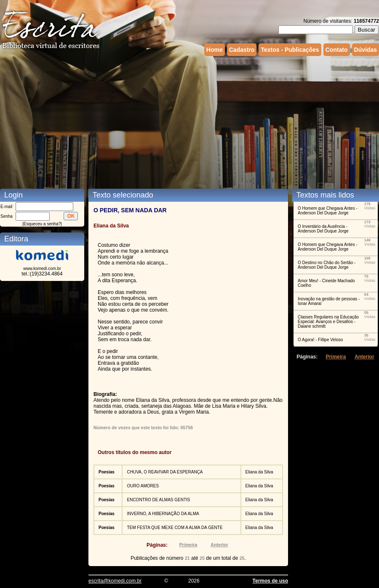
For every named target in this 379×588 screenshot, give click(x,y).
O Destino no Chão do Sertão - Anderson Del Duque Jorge (327, 265)
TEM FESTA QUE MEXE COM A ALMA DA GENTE (175, 528)
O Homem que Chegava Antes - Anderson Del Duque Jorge (328, 211)
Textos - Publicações (290, 50)
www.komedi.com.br (42, 269)
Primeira (188, 545)
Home (215, 50)
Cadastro (242, 50)
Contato (337, 50)
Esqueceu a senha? (42, 224)
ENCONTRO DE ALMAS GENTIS (158, 500)
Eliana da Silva (259, 472)
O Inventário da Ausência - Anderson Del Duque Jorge (323, 229)
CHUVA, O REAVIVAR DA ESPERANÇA (165, 472)
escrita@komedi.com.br (115, 581)
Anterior (219, 545)
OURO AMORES (143, 486)
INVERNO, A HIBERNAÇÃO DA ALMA (163, 514)
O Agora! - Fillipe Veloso (320, 340)
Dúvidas (366, 50)
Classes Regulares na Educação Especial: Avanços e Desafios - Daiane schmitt (328, 322)
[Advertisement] (162, 121)
